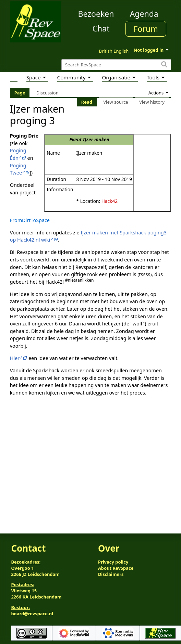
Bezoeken (96, 14)
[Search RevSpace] (116, 65)
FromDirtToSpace (30, 220)
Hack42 (110, 201)
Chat (101, 28)
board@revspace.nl (32, 614)
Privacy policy (113, 562)
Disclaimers (111, 574)
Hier (15, 358)
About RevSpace (116, 568)
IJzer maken (96, 139)
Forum (146, 29)
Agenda (144, 14)
